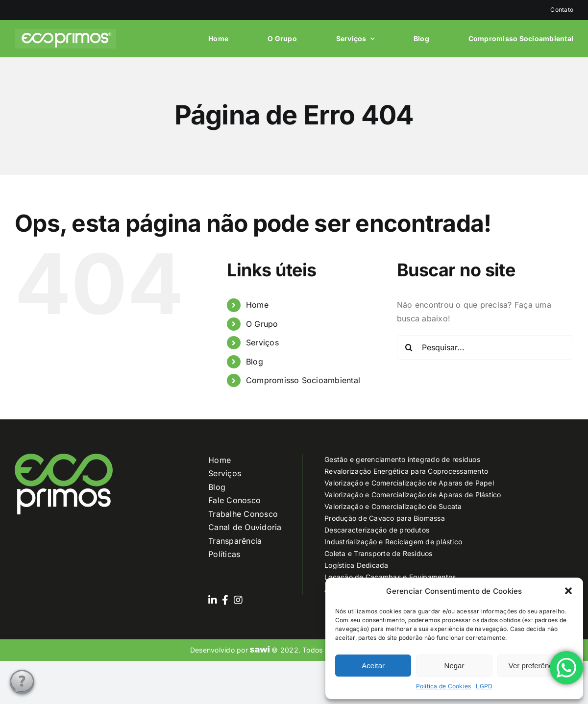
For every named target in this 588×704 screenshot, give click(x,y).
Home (257, 305)
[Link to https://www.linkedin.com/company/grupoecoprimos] (213, 600)
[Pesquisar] (409, 347)
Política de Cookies (444, 686)
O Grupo (262, 324)
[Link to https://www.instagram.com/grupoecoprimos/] (238, 600)
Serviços (262, 342)
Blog (255, 362)
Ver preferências (535, 666)
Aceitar (373, 666)
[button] (568, 591)
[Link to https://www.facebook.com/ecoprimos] (225, 600)
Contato (562, 10)
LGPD (484, 686)
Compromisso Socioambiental (303, 380)
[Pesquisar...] (485, 347)
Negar (454, 666)
